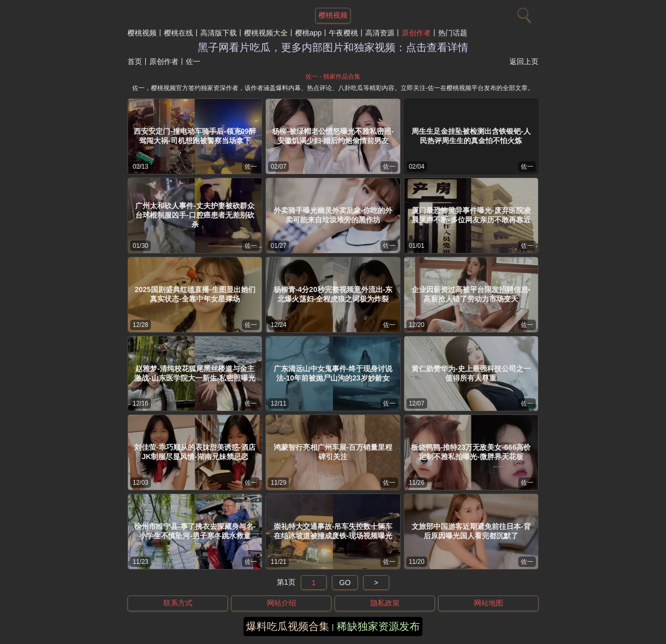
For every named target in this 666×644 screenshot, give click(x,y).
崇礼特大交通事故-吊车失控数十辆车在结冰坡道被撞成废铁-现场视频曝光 (333, 531)
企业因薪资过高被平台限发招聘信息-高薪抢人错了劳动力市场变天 (471, 294)
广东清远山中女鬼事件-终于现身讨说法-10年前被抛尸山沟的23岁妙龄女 (333, 373)
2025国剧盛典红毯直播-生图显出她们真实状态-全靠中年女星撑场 (195, 294)
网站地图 (489, 603)
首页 (135, 61)
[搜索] (523, 13)
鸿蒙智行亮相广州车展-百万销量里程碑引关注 (333, 452)
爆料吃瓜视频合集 (288, 626)
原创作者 (416, 33)
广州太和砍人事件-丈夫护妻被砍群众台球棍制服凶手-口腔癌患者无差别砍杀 (195, 215)
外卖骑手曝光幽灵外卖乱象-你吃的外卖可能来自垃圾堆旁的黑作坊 (333, 215)
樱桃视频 (142, 33)
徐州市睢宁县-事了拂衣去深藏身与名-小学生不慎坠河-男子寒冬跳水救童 (195, 531)
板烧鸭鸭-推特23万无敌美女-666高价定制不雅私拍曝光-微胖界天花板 (471, 452)
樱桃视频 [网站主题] (333, 15)
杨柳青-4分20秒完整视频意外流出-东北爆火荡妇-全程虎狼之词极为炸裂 (333, 294)
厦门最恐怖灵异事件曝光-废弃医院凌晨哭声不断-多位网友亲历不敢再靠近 (471, 215)
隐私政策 (385, 603)
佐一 (251, 167)
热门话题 (453, 33)
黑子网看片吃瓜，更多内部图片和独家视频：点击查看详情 (333, 47)
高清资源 (380, 33)
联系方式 (178, 603)
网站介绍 (281, 603)
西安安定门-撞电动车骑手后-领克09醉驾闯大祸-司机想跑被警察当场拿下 (195, 136)
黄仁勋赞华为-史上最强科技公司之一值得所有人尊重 (471, 373)
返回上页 (524, 61)
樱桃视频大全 (266, 33)
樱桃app (308, 33)
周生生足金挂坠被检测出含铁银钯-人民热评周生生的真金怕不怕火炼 (471, 136)
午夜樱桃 (343, 33)
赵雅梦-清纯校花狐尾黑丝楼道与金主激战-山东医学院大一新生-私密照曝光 (195, 373)
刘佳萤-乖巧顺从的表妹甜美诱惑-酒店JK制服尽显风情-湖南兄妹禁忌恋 (195, 452)
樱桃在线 (178, 33)
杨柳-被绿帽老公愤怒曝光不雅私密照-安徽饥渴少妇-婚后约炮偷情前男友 (333, 136)
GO (345, 583)
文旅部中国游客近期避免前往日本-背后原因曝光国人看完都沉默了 (471, 531)
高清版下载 (219, 33)
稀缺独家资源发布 (378, 626)
